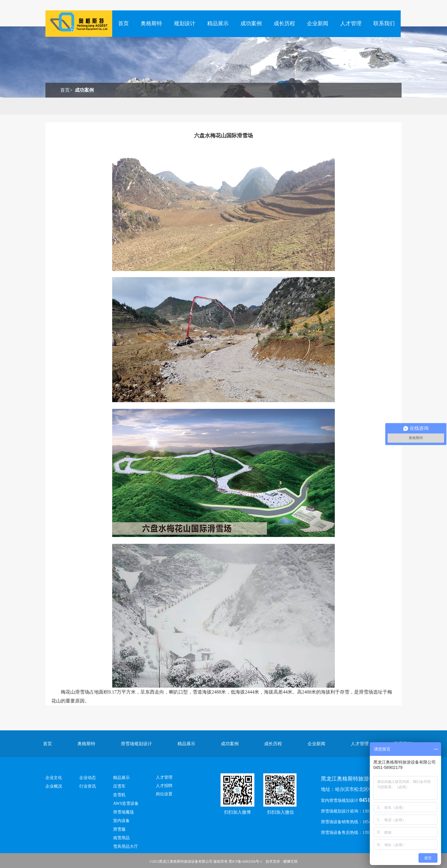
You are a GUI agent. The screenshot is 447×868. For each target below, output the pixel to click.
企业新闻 (318, 23)
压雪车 (119, 786)
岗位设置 (164, 794)
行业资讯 (88, 786)
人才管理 (351, 23)
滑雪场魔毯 (123, 812)
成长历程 (284, 23)
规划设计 (185, 23)
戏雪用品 (121, 838)
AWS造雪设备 (126, 803)
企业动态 (88, 778)
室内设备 (121, 821)
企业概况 (54, 786)
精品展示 (218, 23)
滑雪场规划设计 (136, 744)
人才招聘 (164, 786)
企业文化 (54, 778)
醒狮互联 (291, 861)
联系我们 (384, 23)
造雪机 (119, 795)
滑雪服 (119, 829)
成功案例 (251, 23)
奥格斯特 (151, 23)
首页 (123, 23)
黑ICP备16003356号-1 (245, 861)
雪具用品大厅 (126, 846)
